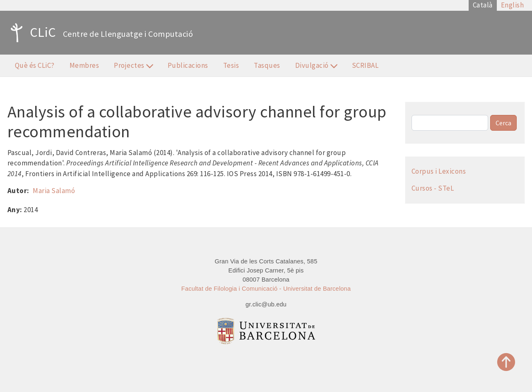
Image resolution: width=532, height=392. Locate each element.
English (513, 5)
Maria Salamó (54, 191)
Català (483, 5)
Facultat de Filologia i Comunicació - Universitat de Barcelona (266, 289)
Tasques (267, 65)
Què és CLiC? (35, 65)
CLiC (31, 33)
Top (506, 362)
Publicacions (188, 65)
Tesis (231, 65)
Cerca (503, 123)
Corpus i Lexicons (439, 171)
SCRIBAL (365, 65)
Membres (84, 65)
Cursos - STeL (433, 188)
